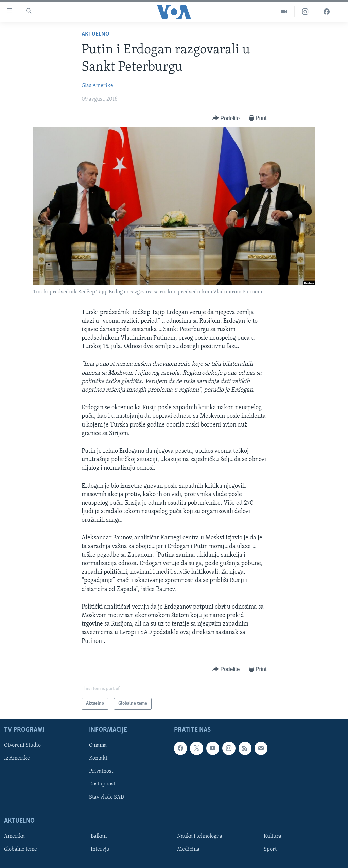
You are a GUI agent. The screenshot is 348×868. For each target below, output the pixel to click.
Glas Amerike (97, 86)
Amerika (14, 836)
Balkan (99, 836)
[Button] (226, 118)
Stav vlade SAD (107, 797)
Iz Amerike (17, 758)
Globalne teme (21, 849)
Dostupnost (102, 784)
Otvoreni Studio (22, 745)
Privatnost (101, 771)
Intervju (100, 849)
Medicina (188, 849)
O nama (98, 745)
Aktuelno (95, 34)
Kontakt (98, 758)
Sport (270, 849)
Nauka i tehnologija (200, 836)
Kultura (273, 836)
